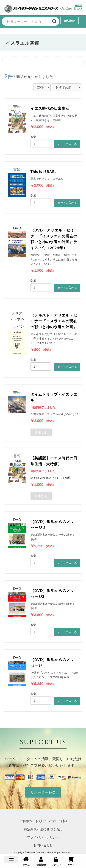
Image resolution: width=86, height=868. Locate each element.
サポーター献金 (43, 792)
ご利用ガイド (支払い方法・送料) (43, 821)
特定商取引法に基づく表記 (43, 829)
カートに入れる (67, 144)
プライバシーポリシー (43, 837)
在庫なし (41, 432)
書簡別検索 (69, 21)
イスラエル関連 (22, 43)
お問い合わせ (43, 845)
